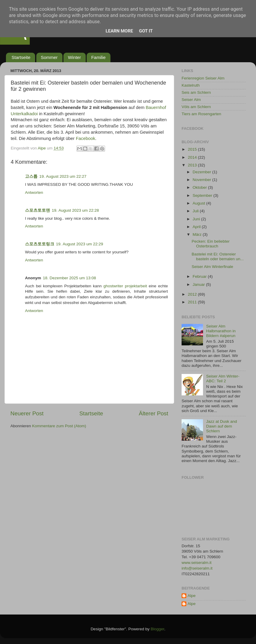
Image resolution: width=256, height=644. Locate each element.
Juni (197, 219)
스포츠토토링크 (40, 244)
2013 (193, 165)
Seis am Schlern (196, 92)
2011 (193, 302)
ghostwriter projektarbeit (125, 286)
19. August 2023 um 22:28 (75, 210)
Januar (199, 284)
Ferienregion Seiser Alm (203, 78)
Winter (74, 57)
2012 (193, 294)
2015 (193, 149)
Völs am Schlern (196, 107)
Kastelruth (191, 85)
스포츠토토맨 (38, 210)
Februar (200, 276)
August (199, 203)
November (202, 180)
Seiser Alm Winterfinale (213, 267)
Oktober (200, 187)
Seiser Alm (191, 100)
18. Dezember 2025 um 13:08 (70, 278)
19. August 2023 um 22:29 (79, 244)
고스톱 (31, 176)
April (197, 227)
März (198, 234)
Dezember (202, 172)
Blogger (157, 629)
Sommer (49, 57)
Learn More (119, 31)
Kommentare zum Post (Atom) (59, 426)
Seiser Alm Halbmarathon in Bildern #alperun (221, 331)
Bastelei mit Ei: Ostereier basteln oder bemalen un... (218, 256)
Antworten (34, 192)
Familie (98, 57)
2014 (193, 157)
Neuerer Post (27, 413)
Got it (146, 31)
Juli (196, 211)
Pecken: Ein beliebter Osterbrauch (211, 244)
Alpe (192, 596)
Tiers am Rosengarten (201, 114)
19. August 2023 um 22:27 (63, 176)
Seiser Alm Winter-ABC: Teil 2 (223, 379)
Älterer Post (153, 413)
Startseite (21, 57)
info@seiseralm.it (197, 568)
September (203, 195)
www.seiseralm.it (197, 563)
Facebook (86, 138)
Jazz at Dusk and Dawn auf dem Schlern (221, 426)
